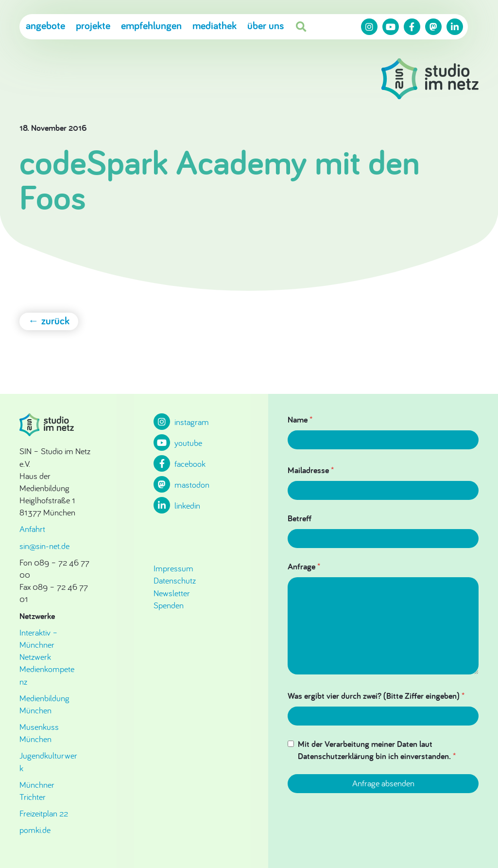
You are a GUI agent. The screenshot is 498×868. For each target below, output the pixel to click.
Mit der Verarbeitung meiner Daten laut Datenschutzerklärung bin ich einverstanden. (377, 750)
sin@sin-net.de (44, 546)
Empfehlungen (151, 26)
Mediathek (215, 26)
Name (300, 419)
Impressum (173, 568)
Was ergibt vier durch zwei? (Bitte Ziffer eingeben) (376, 696)
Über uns (266, 26)
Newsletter (172, 593)
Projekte (93, 26)
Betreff (300, 518)
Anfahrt (32, 529)
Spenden (169, 605)
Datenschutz (175, 580)
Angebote (45, 26)
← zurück (49, 320)
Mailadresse (311, 470)
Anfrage (304, 566)
